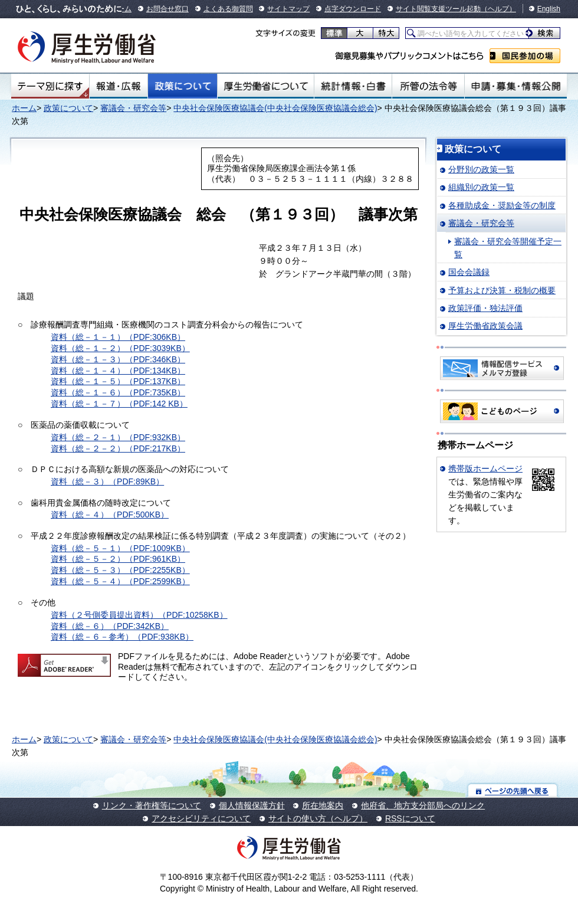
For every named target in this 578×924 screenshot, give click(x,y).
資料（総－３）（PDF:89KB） (107, 481)
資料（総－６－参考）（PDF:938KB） (122, 637)
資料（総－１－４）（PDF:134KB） (118, 371)
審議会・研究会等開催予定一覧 (508, 248)
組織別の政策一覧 (481, 187)
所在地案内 (323, 805)
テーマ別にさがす (50, 86)
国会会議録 (469, 272)
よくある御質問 (228, 9)
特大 (386, 33)
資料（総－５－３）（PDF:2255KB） (120, 570)
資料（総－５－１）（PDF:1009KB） (120, 548)
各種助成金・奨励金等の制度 (502, 205)
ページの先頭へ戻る (513, 790)
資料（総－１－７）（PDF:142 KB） (119, 404)
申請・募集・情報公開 (516, 86)
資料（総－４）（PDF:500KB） (110, 515)
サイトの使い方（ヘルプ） (318, 818)
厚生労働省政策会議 (485, 326)
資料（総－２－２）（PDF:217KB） (118, 448)
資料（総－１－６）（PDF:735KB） (118, 392)
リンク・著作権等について (152, 805)
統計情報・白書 (353, 86)
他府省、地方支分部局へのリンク (423, 805)
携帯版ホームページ (485, 468)
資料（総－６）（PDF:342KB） (110, 626)
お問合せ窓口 (168, 9)
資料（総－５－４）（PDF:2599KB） (120, 581)
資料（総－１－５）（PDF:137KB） (118, 381)
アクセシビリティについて (201, 818)
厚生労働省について (266, 86)
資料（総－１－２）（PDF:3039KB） (120, 348)
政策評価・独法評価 (485, 308)
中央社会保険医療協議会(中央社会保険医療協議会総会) (275, 108)
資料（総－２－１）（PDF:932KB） (118, 437)
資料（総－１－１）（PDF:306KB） (118, 337)
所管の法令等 (428, 86)
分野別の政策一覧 (481, 169)
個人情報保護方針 (252, 805)
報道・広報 (119, 86)
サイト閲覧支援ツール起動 (438, 9)
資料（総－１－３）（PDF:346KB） (118, 359)
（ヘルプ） (498, 9)
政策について (183, 86)
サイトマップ (288, 9)
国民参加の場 (525, 56)
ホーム (24, 108)
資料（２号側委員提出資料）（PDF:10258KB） (139, 615)
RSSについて (410, 818)
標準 (334, 33)
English (549, 9)
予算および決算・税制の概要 (502, 290)
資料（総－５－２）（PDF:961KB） (118, 559)
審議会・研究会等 (133, 108)
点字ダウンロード (353, 9)
